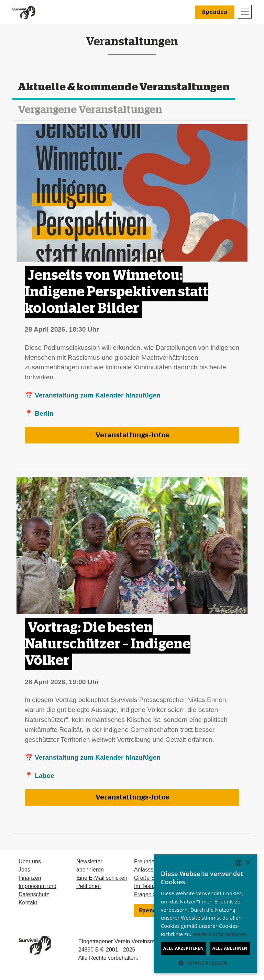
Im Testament (151, 886)
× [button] (248, 863)
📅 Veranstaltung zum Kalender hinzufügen (93, 395)
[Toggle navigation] (245, 12)
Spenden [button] (215, 12)
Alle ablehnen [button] (230, 948)
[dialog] (206, 914)
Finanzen (30, 878)
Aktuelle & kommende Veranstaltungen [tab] (124, 87)
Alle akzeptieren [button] (184, 948)
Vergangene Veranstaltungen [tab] (90, 110)
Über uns (30, 861)
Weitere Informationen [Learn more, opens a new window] (220, 934)
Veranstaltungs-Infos (132, 435)
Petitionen (89, 886)
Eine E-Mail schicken (102, 878)
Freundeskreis (151, 861)
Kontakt (28, 903)
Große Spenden (154, 878)
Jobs (24, 870)
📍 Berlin (39, 413)
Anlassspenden (153, 870)
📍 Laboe (40, 776)
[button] (206, 963)
